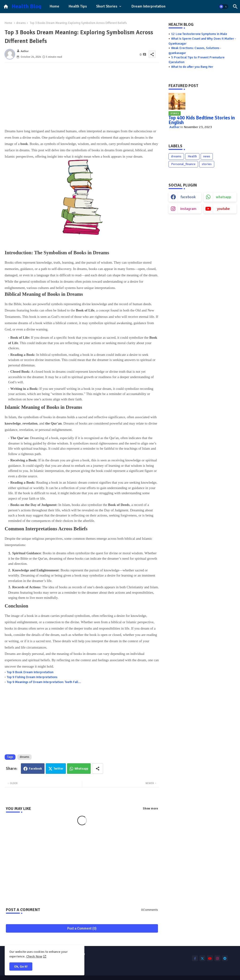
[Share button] (97, 769)
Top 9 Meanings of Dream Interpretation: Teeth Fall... (44, 682)
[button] (224, 7)
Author (174, 127)
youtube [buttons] (223, 209)
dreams (21, 23)
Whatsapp (81, 769)
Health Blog (27, 6)
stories (207, 164)
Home (54, 6)
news (207, 156)
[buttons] (195, 958)
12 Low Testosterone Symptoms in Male (199, 34)
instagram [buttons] (188, 209)
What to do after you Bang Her (192, 67)
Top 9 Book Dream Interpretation (30, 672)
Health (192, 156)
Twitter (58, 769)
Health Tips (78, 6)
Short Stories (107, 6)
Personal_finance (183, 164)
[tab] (54, 7)
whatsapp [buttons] (223, 197)
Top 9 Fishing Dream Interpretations (32, 677)
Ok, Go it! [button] (21, 967)
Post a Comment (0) (82, 928)
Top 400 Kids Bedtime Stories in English (202, 120)
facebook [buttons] (188, 197)
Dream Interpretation (148, 6)
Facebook (35, 769)
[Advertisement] (82, 95)
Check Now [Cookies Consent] (34, 956)
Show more (150, 809)
